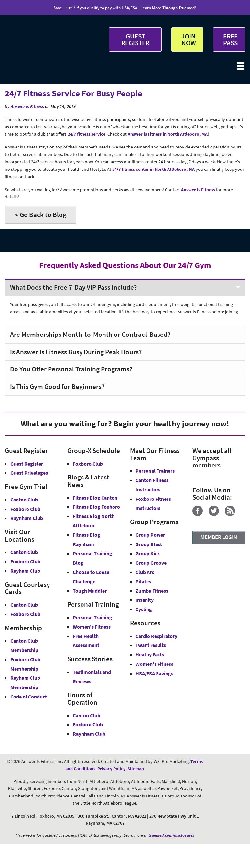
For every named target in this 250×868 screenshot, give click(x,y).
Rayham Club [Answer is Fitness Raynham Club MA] (25, 571)
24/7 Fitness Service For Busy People (74, 93)
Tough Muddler (90, 591)
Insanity (145, 600)
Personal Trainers (155, 471)
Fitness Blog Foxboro (96, 507)
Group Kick (148, 553)
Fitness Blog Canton (95, 498)
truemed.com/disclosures (171, 835)
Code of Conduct (29, 697)
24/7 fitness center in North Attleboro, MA (153, 169)
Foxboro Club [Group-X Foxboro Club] (88, 464)
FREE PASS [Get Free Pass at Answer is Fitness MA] (230, 39)
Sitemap (136, 769)
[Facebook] (200, 514)
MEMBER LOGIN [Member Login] (219, 537)
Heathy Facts (150, 654)
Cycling (144, 609)
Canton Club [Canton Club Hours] (87, 715)
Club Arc (145, 572)
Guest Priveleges (29, 473)
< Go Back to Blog (41, 215)
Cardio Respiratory (156, 636)
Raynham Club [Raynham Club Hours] (89, 734)
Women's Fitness (92, 627)
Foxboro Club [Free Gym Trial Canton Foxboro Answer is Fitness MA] (25, 509)
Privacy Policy (111, 769)
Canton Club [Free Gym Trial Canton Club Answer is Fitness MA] (24, 500)
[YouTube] (195, 522)
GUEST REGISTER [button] (135, 39)
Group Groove (151, 563)
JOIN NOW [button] (189, 39)
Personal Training (92, 617)
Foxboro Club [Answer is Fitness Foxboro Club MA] (25, 561)
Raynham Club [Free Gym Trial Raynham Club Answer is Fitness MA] (27, 518)
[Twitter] (216, 514)
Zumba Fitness (152, 591)
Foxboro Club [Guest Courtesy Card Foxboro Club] (25, 614)
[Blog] (232, 514)
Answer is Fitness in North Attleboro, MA (168, 134)
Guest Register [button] (27, 464)
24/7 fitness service (87, 134)
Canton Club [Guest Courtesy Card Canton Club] (24, 605)
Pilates (143, 581)
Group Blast (149, 544)
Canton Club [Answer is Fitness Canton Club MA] (24, 552)
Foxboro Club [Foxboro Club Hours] (88, 724)
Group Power (150, 535)
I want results (151, 645)
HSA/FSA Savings (154, 673)
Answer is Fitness (27, 106)
